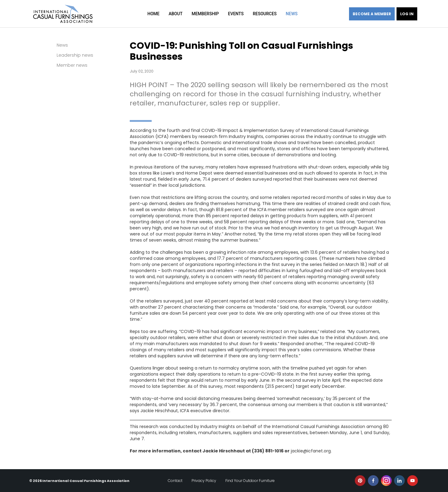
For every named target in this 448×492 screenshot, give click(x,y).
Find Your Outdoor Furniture (250, 481)
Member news (72, 65)
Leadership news (75, 55)
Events (236, 14)
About (176, 14)
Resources (265, 14)
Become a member (372, 14)
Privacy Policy (204, 481)
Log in (407, 14)
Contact (175, 481)
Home (153, 14)
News (292, 14)
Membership (205, 14)
